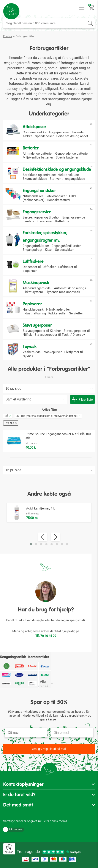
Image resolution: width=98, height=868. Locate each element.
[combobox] (49, 23)
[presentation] (43, 537)
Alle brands (45, 684)
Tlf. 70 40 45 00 (46, 636)
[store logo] (11, 11)
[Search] (90, 23)
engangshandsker (24, 78)
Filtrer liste (82, 399)
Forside (8, 36)
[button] (31, 544)
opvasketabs (69, 73)
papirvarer (50, 78)
